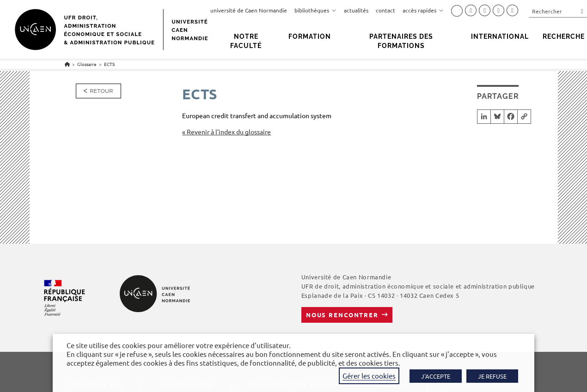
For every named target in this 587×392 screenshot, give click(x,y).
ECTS (109, 64)
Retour (102, 91)
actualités (356, 10)
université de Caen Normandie (249, 10)
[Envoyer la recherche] (582, 11)
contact (385, 10)
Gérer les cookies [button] (369, 376)
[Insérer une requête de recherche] (558, 11)
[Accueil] (67, 64)
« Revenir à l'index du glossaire (226, 132)
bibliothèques (315, 10)
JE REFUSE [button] (492, 376)
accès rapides (423, 10)
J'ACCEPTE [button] (436, 376)
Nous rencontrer (342, 315)
